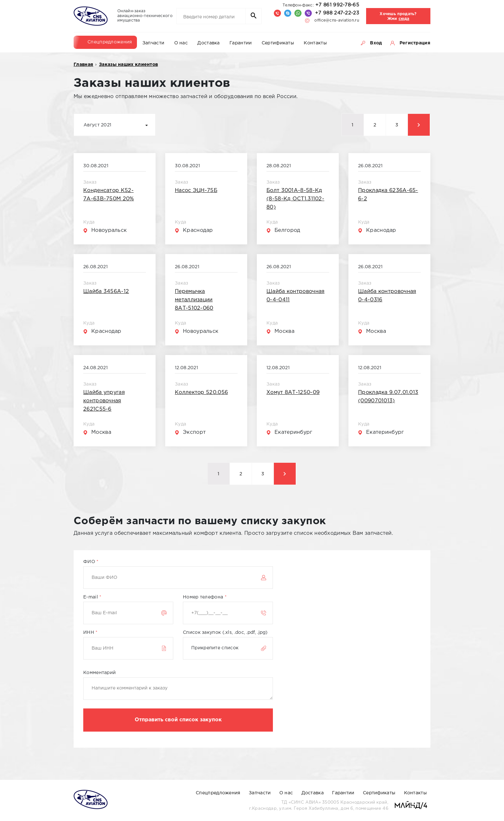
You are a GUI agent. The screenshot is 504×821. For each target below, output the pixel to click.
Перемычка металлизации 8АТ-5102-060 (194, 300)
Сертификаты (278, 43)
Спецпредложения (110, 42)
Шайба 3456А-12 (106, 292)
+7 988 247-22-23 (337, 13)
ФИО (91, 562)
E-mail (92, 597)
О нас (181, 43)
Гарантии (241, 43)
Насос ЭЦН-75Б (196, 191)
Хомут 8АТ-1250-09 (293, 392)
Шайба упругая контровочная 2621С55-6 (104, 401)
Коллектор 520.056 (201, 392)
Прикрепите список (215, 648)
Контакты (315, 43)
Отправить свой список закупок (178, 720)
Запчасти (153, 43)
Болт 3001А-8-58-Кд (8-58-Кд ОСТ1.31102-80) (295, 199)
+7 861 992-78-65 (321, 5)
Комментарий (99, 673)
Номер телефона (205, 597)
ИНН (90, 633)
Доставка (208, 43)
